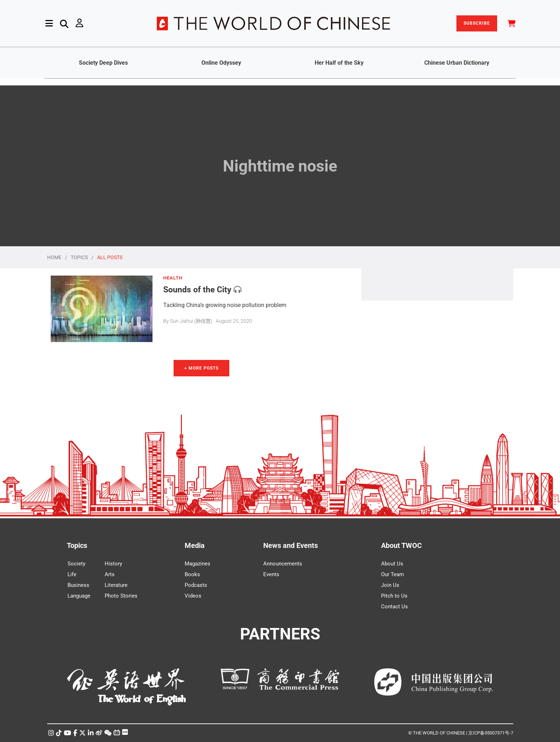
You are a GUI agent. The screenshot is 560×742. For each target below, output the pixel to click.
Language (79, 596)
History (113, 564)
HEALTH (173, 278)
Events (271, 574)
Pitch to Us (394, 596)
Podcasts (196, 585)
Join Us (390, 585)
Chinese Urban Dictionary (457, 63)
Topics (77, 545)
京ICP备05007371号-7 (491, 733)
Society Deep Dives (103, 63)
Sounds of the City (197, 290)
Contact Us (394, 607)
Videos (193, 596)
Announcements (283, 564)
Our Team (392, 574)
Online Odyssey (221, 63)
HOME (54, 257)
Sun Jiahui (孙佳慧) (191, 321)
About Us (392, 564)
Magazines (197, 564)
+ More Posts (201, 368)
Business (78, 585)
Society (76, 564)
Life (72, 574)
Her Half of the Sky (339, 63)
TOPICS (79, 257)
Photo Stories (121, 596)
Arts (110, 574)
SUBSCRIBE (477, 23)
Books (192, 574)
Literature (116, 585)
